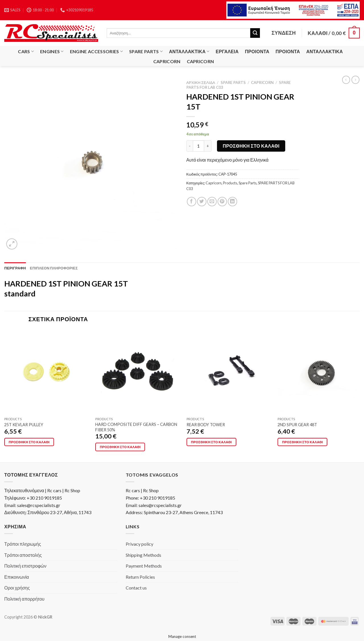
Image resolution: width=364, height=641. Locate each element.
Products (230, 183)
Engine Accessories (96, 51)
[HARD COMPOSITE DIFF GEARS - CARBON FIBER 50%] (138, 372)
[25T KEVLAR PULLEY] (47, 372)
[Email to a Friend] (212, 202)
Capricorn (167, 61)
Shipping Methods (143, 555)
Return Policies (140, 577)
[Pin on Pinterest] (222, 202)
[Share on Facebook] (192, 202)
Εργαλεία (227, 51)
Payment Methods (144, 566)
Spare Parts (146, 51)
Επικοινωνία (17, 577)
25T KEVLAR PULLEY (24, 425)
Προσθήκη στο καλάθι (251, 146)
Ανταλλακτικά (189, 51)
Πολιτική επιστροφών (25, 566)
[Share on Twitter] (202, 202)
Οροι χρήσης (17, 588)
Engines (52, 51)
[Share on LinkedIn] (232, 202)
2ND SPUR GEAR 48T (297, 425)
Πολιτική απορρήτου (24, 599)
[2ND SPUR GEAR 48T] (320, 372)
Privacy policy (139, 544)
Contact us (136, 588)
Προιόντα (257, 51)
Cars (26, 51)
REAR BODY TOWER (206, 425)
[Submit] (255, 33)
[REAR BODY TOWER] (229, 372)
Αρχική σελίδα (201, 83)
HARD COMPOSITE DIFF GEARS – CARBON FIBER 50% (136, 427)
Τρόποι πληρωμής (23, 544)
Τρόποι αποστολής (23, 555)
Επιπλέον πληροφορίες (54, 268)
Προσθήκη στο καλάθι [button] (29, 442)
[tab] (15, 268)
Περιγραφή (15, 268)
